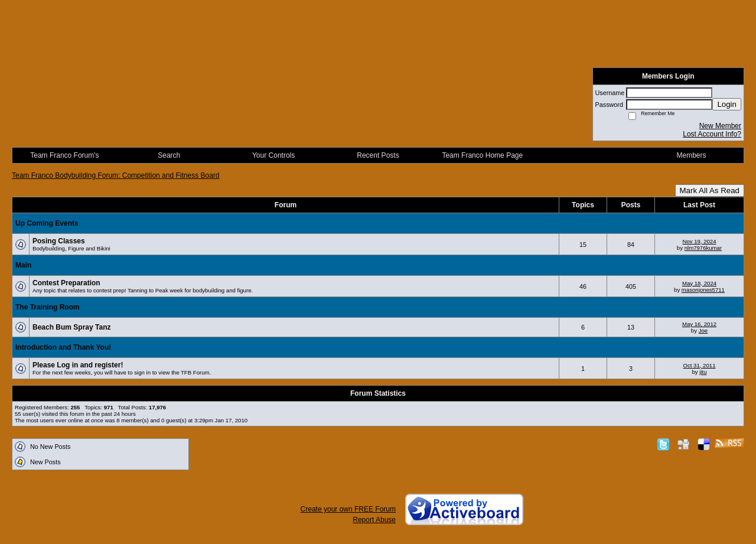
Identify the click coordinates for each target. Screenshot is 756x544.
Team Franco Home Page (482, 155)
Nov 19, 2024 (699, 241)
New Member (720, 126)
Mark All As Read (710, 190)
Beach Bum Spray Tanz (71, 327)
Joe (703, 330)
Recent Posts (378, 155)
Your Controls (273, 155)
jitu (703, 372)
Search (169, 155)
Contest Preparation (66, 283)
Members (692, 155)
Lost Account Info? (712, 134)
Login (727, 104)
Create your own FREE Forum (348, 509)
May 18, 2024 (699, 283)
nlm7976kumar (703, 248)
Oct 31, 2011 (700, 365)
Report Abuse (374, 520)
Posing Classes (59, 241)
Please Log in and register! (78, 365)
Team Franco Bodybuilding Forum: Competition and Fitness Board (116, 175)
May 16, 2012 (699, 324)
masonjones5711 (703, 290)
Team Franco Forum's (64, 155)
